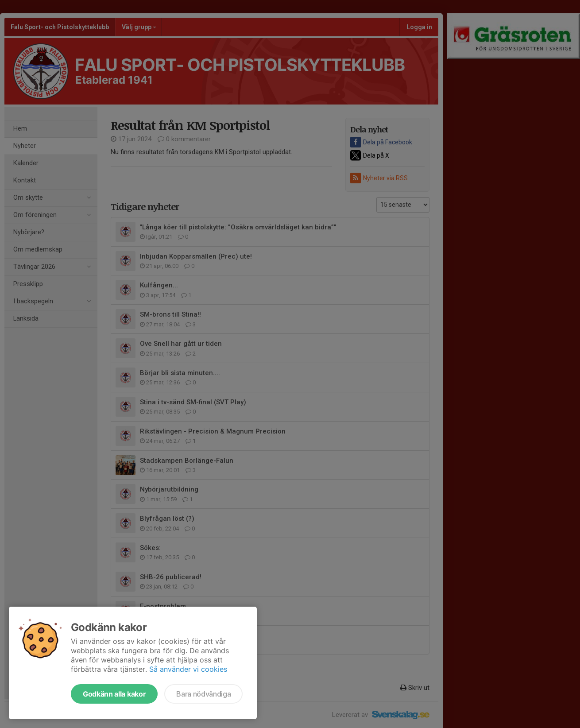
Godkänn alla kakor (114, 694)
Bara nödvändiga (203, 694)
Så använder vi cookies (188, 669)
